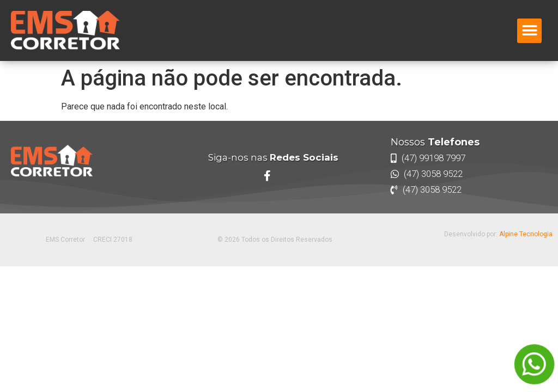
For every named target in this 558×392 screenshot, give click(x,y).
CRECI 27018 (113, 240)
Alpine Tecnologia (526, 234)
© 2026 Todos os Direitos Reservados (275, 240)
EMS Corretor (65, 240)
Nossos (435, 142)
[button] (529, 31)
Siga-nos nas (273, 157)
